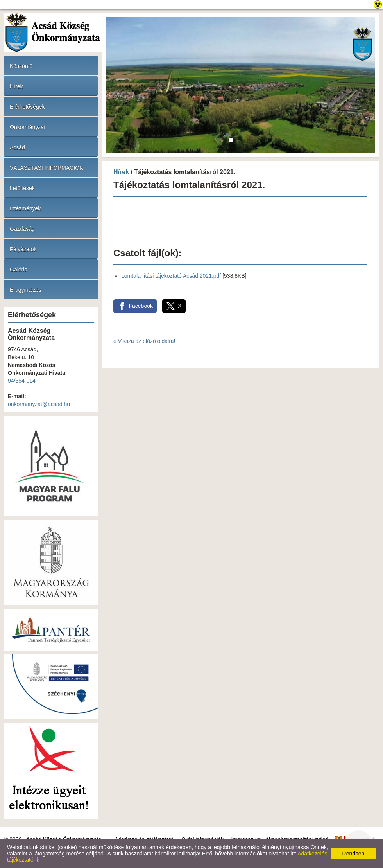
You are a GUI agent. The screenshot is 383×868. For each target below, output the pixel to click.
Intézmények (25, 208)
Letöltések (22, 188)
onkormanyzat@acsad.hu (39, 404)
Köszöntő (21, 66)
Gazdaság (22, 229)
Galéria (19, 270)
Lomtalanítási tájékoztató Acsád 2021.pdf (171, 276)
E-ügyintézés (26, 290)
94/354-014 (22, 381)
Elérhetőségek (27, 107)
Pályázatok (23, 249)
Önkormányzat (28, 127)
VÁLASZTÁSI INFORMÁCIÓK (46, 168)
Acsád (17, 147)
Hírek (16, 86)
